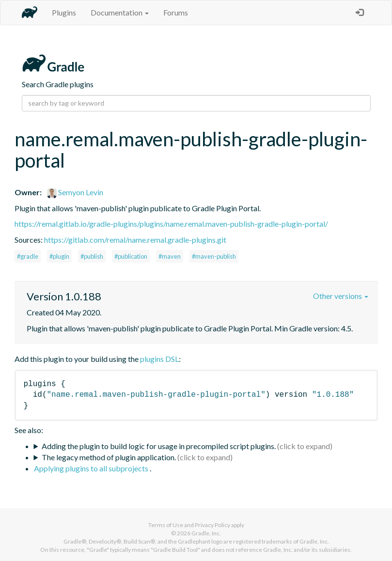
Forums (176, 12)
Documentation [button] (120, 12)
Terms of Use (166, 525)
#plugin (59, 256)
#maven (170, 256)
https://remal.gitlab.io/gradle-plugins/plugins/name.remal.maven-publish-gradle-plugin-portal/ (171, 224)
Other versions (341, 296)
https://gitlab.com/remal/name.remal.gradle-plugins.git (135, 240)
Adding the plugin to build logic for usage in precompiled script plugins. (159, 446)
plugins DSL (159, 359)
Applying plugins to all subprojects (92, 468)
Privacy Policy (212, 525)
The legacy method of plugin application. (109, 457)
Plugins (64, 12)
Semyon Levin (75, 192)
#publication (131, 256)
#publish (92, 256)
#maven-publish (214, 256)
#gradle (28, 256)
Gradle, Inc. (206, 533)
